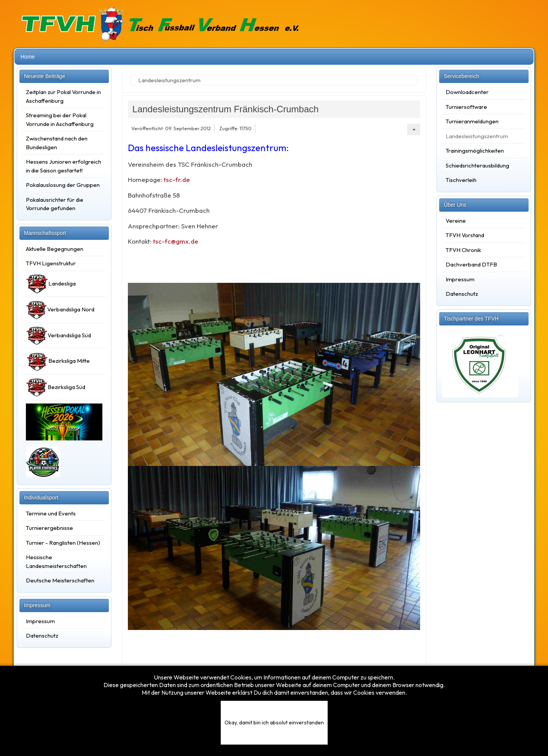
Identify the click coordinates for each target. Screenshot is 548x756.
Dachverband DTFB (471, 264)
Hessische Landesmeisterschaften (56, 561)
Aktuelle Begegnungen (55, 249)
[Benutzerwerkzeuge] (414, 129)
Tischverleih (461, 180)
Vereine (456, 221)
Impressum (40, 621)
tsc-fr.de (176, 179)
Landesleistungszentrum (477, 136)
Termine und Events (51, 513)
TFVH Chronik (463, 250)
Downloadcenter (467, 92)
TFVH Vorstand (465, 235)
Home (28, 57)
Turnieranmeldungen (472, 121)
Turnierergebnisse (49, 528)
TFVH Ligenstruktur (51, 263)
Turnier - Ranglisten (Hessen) (63, 543)
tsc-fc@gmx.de (176, 241)
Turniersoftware (466, 107)
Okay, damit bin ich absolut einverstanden (274, 723)
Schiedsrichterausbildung (477, 165)
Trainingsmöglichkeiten (475, 151)
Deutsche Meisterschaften (60, 580)
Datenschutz (42, 636)
